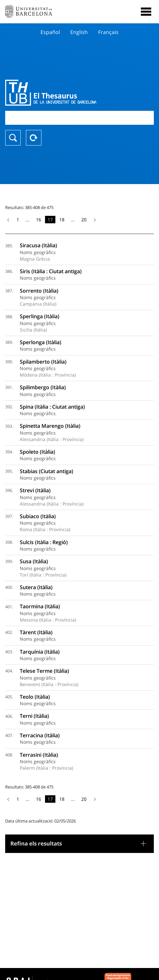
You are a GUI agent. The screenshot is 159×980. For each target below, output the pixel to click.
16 (39, 220)
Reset (34, 138)
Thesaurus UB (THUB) (57, 93)
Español (50, 32)
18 (62, 220)
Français (108, 32)
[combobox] (79, 118)
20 (84, 220)
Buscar (13, 138)
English (79, 32)
